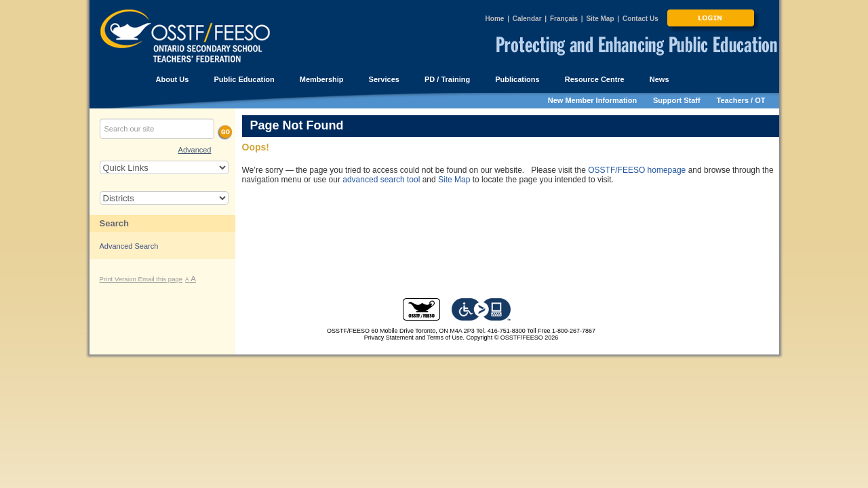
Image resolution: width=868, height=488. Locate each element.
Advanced (195, 150)
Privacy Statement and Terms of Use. (414, 338)
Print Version (119, 279)
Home (495, 19)
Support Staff (677, 100)
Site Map (600, 19)
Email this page (161, 279)
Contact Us (640, 19)
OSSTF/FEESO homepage (637, 170)
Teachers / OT (741, 100)
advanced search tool (381, 180)
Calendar (527, 19)
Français (564, 19)
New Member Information (592, 100)
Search (114, 223)
